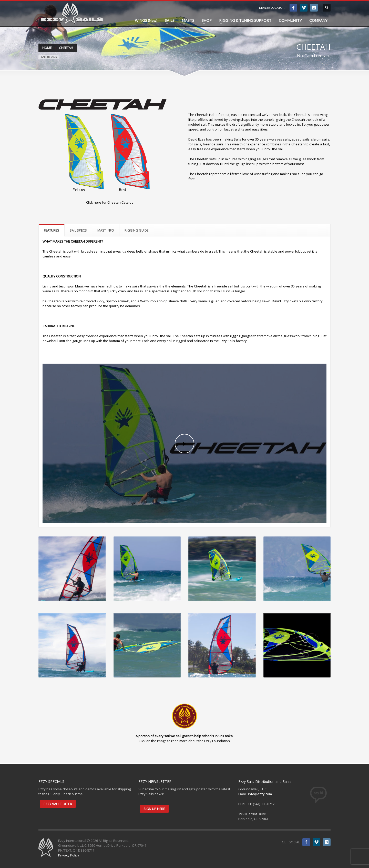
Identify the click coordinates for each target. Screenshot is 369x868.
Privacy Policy (69, 855)
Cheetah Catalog (120, 202)
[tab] (52, 230)
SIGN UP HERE (154, 809)
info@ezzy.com (260, 794)
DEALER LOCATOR (272, 8)
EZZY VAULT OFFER (58, 804)
